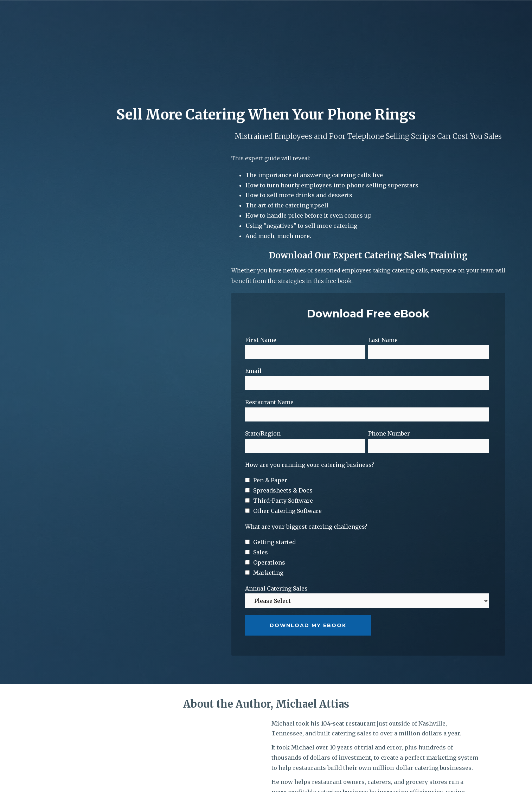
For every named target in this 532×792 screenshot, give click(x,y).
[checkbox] (367, 435)
